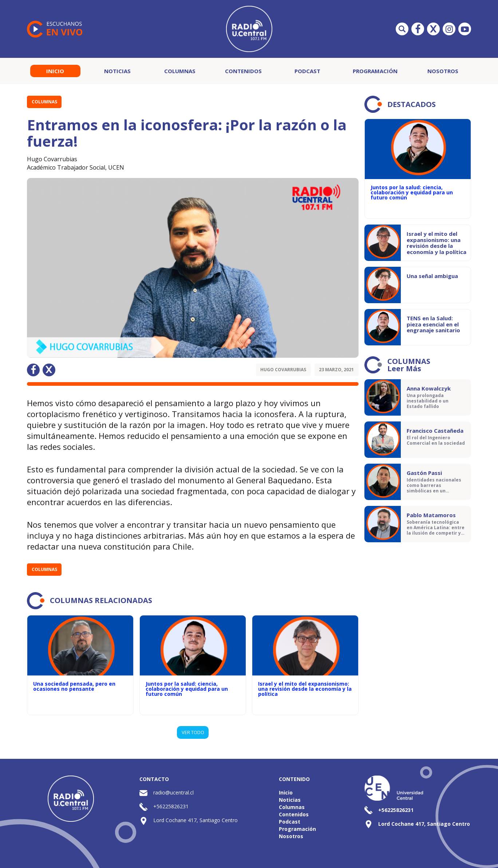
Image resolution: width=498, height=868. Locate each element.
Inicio (55, 71)
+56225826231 (171, 806)
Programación (375, 71)
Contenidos (243, 71)
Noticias (117, 71)
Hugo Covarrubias (283, 370)
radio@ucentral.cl (173, 792)
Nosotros (443, 71)
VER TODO (193, 732)
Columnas (180, 71)
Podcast (307, 71)
